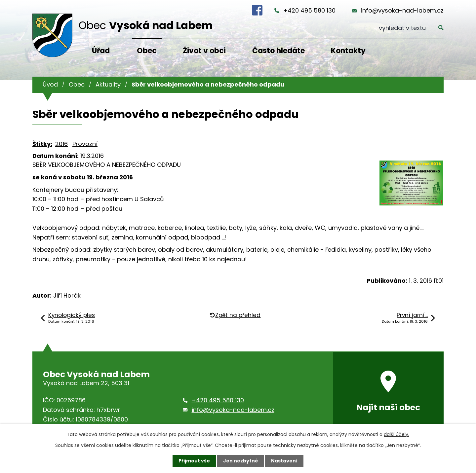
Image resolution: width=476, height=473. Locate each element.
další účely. (397, 434)
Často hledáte (278, 51)
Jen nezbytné (240, 461)
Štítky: (42, 144)
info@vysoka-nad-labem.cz (402, 10)
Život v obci (204, 51)
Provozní (85, 144)
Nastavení (284, 461)
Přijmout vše (194, 461)
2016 (61, 144)
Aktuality (108, 84)
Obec (147, 51)
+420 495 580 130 (309, 10)
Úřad (101, 51)
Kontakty (348, 51)
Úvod (50, 84)
